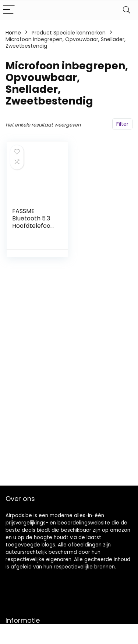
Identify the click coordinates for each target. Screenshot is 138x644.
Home (13, 33)
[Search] (127, 10)
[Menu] (9, 10)
